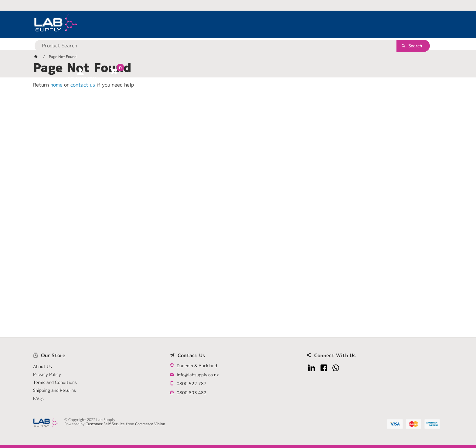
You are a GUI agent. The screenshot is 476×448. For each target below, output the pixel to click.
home (56, 85)
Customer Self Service (105, 424)
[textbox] (227, 24)
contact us (83, 85)
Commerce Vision (150, 424)
